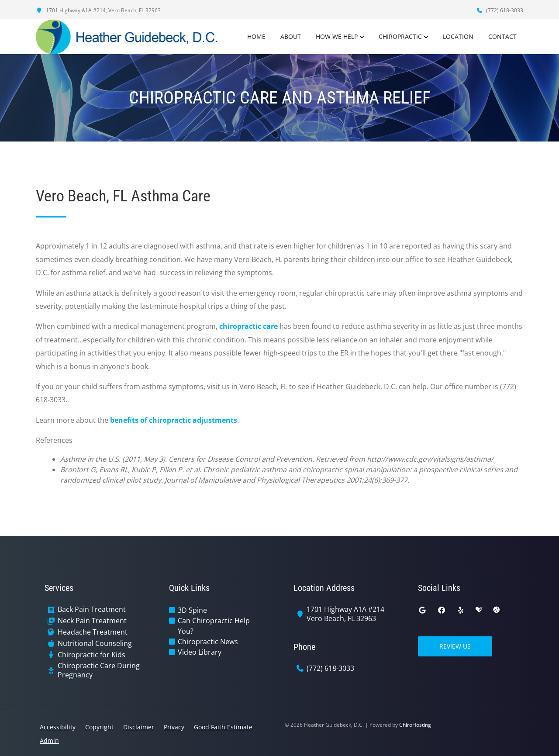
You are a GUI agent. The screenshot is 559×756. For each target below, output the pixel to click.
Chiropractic (400, 36)
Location (458, 36)
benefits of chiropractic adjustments (174, 420)
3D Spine (192, 610)
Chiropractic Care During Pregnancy (99, 670)
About (291, 36)
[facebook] (442, 610)
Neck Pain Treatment (92, 621)
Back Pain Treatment (92, 609)
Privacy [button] (174, 727)
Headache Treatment (93, 632)
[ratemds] (497, 610)
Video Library (200, 652)
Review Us (455, 646)
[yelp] (461, 610)
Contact (502, 36)
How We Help (337, 36)
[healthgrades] (479, 610)
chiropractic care (248, 326)
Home (256, 36)
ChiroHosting (415, 725)
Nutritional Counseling (95, 644)
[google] (422, 610)
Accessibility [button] (58, 727)
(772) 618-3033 (500, 10)
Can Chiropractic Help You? (214, 626)
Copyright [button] (99, 727)
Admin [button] (49, 740)
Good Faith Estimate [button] (223, 727)
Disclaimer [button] (139, 727)
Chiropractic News (208, 642)
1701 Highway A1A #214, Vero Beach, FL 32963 (98, 10)
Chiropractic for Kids (91, 655)
